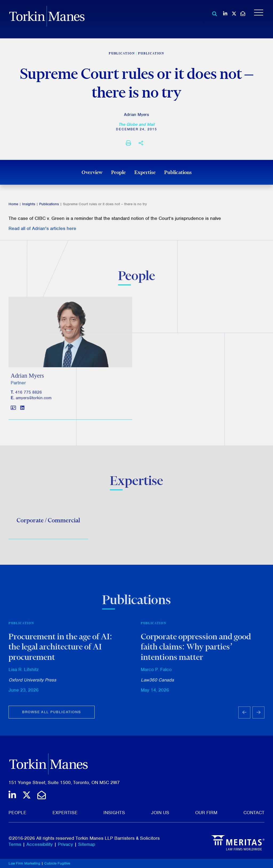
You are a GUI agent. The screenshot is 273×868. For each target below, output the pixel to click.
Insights (29, 204)
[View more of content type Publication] (122, 53)
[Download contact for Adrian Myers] (13, 412)
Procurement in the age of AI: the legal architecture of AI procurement (60, 650)
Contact (254, 813)
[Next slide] (258, 715)
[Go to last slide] (244, 715)
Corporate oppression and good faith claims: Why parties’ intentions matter (196, 650)
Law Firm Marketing (24, 863)
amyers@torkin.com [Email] (34, 401)
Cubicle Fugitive (57, 863)
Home (13, 204)
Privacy (65, 844)
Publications (178, 172)
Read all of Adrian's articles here (42, 228)
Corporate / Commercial (48, 522)
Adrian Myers (136, 115)
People (119, 172)
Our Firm (206, 813)
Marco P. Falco (156, 672)
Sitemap (87, 844)
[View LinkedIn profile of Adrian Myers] (22, 412)
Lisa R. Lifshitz (24, 672)
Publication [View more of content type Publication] (151, 53)
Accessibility (40, 844)
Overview (92, 172)
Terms (15, 844)
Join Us (160, 813)
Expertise (145, 172)
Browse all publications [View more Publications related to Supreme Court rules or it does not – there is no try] (51, 715)
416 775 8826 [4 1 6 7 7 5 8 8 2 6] (29, 396)
